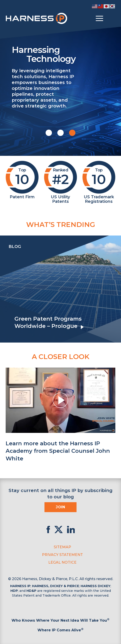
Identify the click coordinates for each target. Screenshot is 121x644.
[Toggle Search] (111, 19)
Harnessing (64, 54)
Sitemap (62, 547)
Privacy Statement (62, 555)
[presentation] (5, 289)
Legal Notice (62, 562)
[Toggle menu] (99, 19)
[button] (49, 133)
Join (60, 507)
